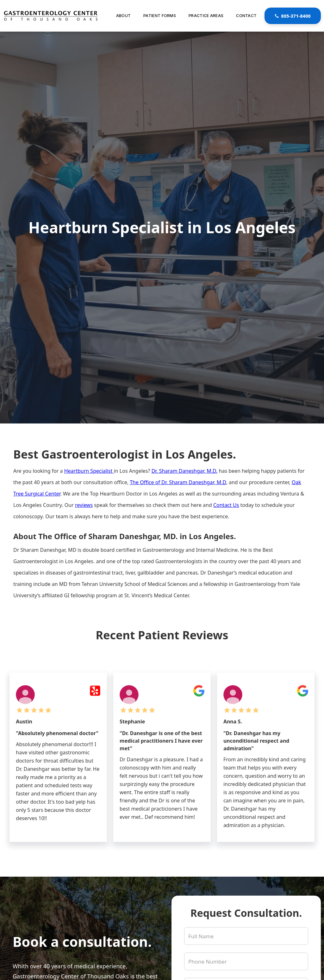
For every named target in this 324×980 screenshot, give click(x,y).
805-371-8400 (293, 16)
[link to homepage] (51, 16)
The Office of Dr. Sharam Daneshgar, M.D (178, 482)
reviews (84, 505)
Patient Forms (160, 16)
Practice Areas (206, 16)
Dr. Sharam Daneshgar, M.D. (185, 471)
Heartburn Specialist (89, 471)
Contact (246, 16)
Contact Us (226, 505)
